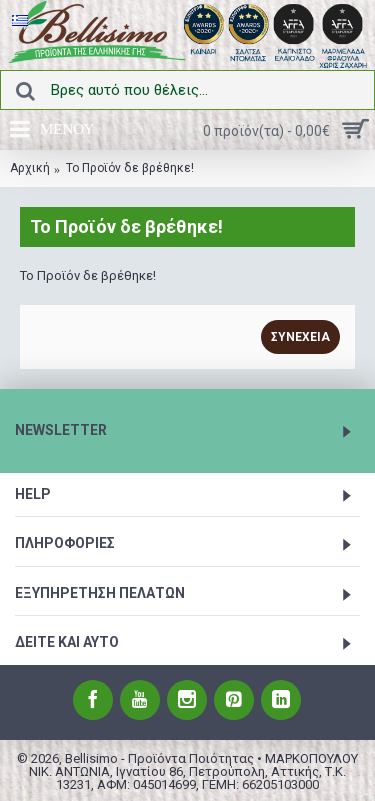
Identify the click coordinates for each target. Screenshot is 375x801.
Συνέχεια (300, 337)
